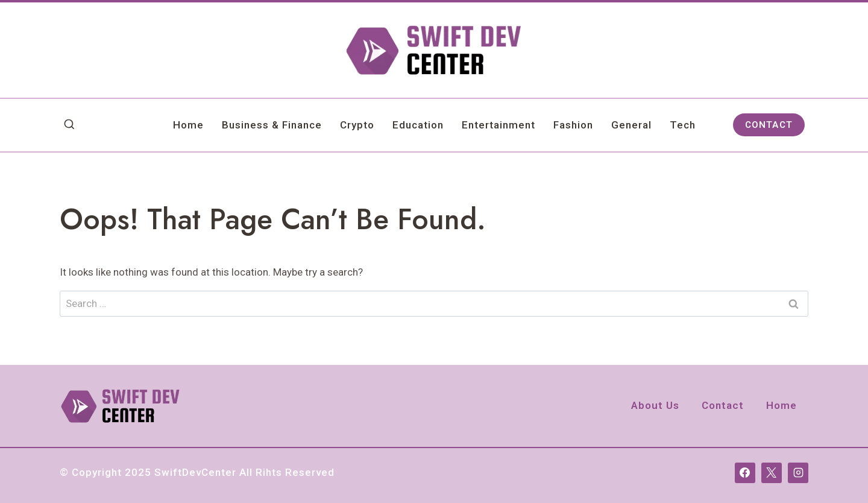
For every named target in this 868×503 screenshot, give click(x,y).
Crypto (357, 125)
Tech (683, 125)
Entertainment (498, 125)
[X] (772, 473)
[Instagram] (798, 473)
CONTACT (769, 125)
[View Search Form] (69, 125)
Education (418, 125)
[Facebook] (745, 473)
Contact (723, 405)
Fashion (573, 125)
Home (188, 125)
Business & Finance (272, 125)
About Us (655, 405)
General (631, 125)
